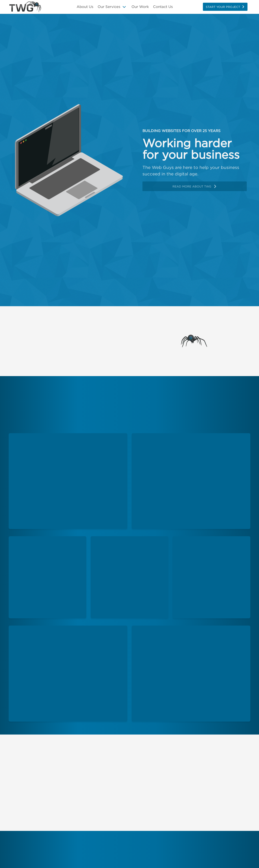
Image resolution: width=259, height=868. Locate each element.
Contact (163, 7)
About (85, 7)
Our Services (109, 7)
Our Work (140, 7)
